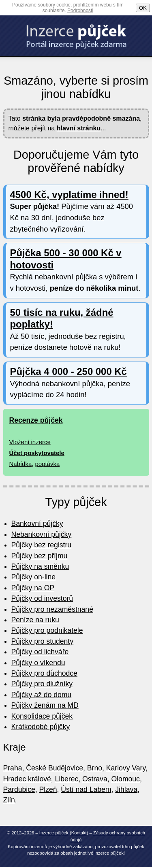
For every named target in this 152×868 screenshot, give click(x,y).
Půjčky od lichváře (40, 652)
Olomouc (126, 779)
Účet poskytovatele (37, 453)
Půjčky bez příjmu (40, 556)
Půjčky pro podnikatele (47, 630)
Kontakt (79, 833)
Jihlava (126, 789)
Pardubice (19, 789)
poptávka (48, 464)
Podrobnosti (80, 11)
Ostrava (95, 779)
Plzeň (48, 789)
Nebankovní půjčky (42, 534)
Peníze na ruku (35, 620)
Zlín (9, 800)
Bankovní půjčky (37, 523)
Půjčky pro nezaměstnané (52, 609)
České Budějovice (55, 768)
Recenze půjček (36, 420)
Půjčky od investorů (42, 598)
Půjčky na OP (33, 588)
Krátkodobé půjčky (41, 727)
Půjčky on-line (34, 577)
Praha (13, 768)
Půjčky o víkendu (38, 663)
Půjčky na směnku (40, 566)
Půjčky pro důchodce (44, 673)
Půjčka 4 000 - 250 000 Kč (69, 371)
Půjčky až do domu (42, 695)
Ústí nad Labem (86, 789)
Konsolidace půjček (42, 716)
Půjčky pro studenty (43, 641)
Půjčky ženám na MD (45, 705)
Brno (95, 768)
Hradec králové (27, 779)
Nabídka (21, 464)
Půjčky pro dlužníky (42, 684)
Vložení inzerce (30, 442)
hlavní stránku (79, 128)
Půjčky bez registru (42, 545)
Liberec (67, 779)
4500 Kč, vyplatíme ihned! (69, 195)
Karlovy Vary (126, 768)
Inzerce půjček (54, 833)
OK (143, 8)
